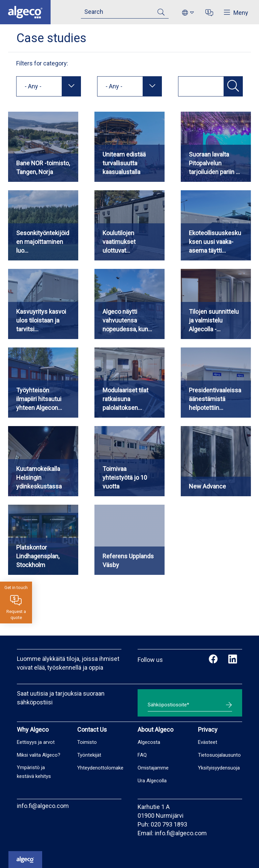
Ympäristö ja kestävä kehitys (34, 772)
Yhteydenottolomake (100, 768)
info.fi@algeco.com (43, 806)
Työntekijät (89, 755)
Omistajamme (153, 768)
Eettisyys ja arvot (36, 742)
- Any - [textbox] (33, 86)
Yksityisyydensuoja (219, 768)
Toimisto (87, 742)
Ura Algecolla (152, 781)
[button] (233, 86)
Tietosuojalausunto (219, 755)
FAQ (142, 755)
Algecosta (149, 742)
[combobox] (49, 86)
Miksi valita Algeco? (39, 755)
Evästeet (208, 742)
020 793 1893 (169, 824)
